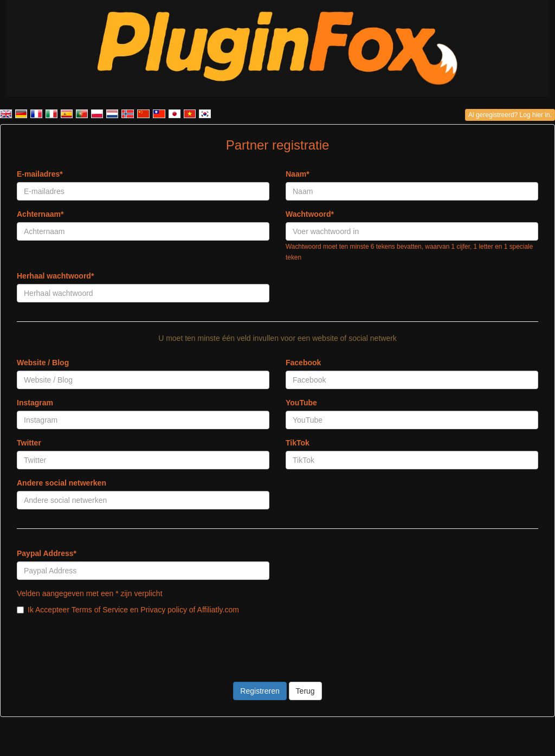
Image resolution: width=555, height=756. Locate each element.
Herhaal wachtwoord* (55, 276)
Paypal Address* (47, 553)
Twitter (29, 443)
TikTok (298, 443)
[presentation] (99, 642)
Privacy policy (164, 610)
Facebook (303, 363)
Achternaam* (40, 214)
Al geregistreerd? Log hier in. (510, 115)
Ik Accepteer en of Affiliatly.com (128, 610)
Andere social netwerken (62, 483)
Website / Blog (43, 363)
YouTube (301, 403)
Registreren (260, 691)
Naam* (298, 174)
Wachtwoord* (310, 214)
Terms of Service (100, 610)
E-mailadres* (40, 174)
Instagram (35, 403)
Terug (305, 691)
